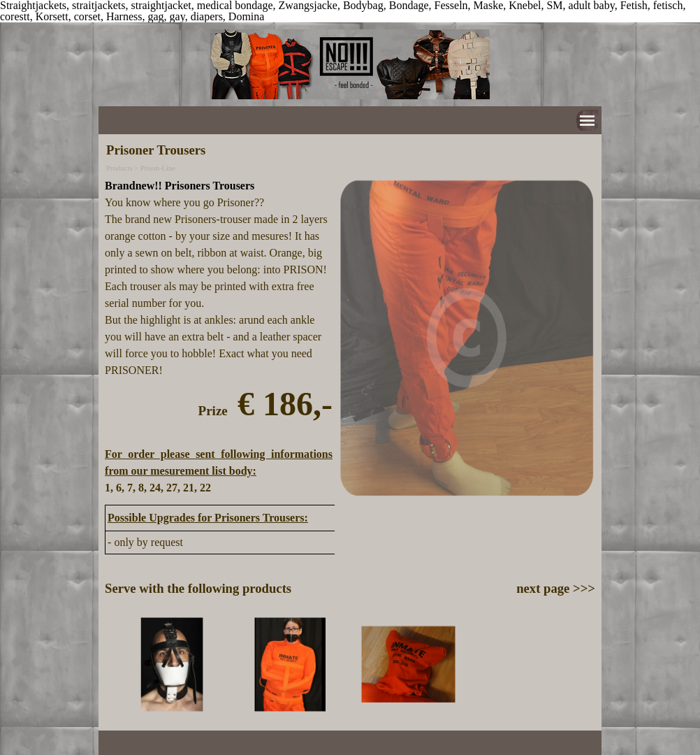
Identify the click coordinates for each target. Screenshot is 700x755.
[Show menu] (587, 121)
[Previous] (111, 664)
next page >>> (556, 588)
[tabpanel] (219, 337)
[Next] (589, 664)
